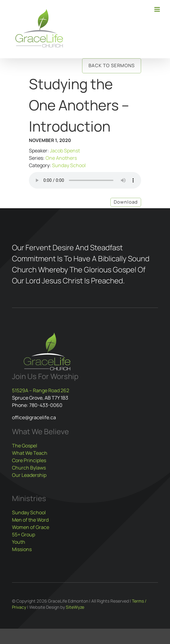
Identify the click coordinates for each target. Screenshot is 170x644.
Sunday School (69, 165)
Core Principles (29, 460)
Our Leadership (29, 475)
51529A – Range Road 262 (41, 390)
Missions (22, 549)
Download (126, 202)
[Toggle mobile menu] (158, 9)
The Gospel (25, 446)
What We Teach (30, 453)
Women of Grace (31, 527)
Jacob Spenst (65, 151)
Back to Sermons (112, 65)
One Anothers (61, 158)
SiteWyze (75, 607)
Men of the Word (30, 520)
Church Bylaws (29, 468)
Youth (19, 542)
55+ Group (24, 535)
